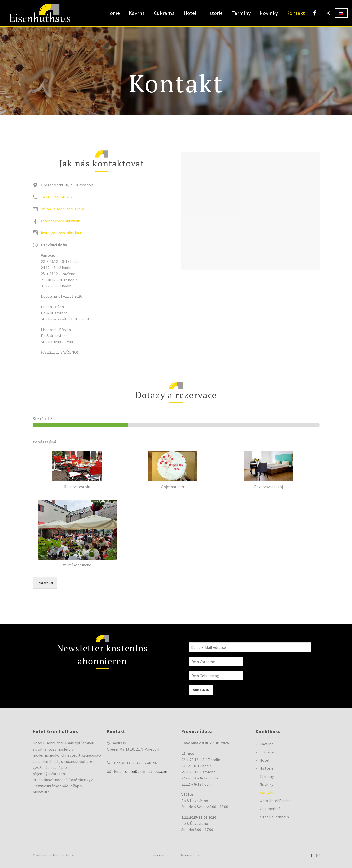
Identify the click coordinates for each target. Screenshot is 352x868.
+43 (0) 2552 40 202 (57, 197)
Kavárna (266, 744)
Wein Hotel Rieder (275, 801)
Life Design (66, 855)
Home (113, 13)
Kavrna (137, 13)
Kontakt (296, 13)
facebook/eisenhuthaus (61, 221)
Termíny (241, 13)
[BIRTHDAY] (216, 675)
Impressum (161, 855)
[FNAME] (216, 661)
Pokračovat (45, 583)
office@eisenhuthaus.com (63, 209)
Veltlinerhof (270, 809)
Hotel (190, 13)
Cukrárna (164, 13)
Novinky (269, 13)
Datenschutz (190, 855)
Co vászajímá (44, 442)
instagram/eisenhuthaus (62, 233)
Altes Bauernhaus (274, 817)
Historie (214, 13)
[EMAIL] (250, 647)
